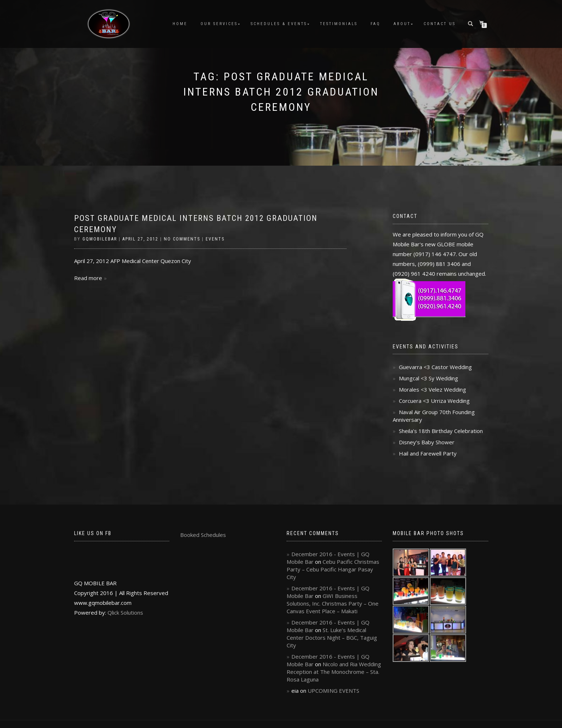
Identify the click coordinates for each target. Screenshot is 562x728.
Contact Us (440, 24)
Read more (88, 278)
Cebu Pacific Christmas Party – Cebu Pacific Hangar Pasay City (333, 569)
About (402, 24)
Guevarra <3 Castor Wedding (435, 367)
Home (180, 24)
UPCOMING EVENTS (333, 691)
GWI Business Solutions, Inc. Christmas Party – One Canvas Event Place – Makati (333, 603)
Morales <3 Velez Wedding (432, 389)
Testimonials (339, 24)
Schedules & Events (279, 24)
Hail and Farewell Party (428, 453)
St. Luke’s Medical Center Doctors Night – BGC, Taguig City (332, 638)
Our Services (219, 24)
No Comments (182, 239)
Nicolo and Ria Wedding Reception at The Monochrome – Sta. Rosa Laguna (334, 672)
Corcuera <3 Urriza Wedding (434, 401)
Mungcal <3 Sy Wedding (428, 378)
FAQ (375, 24)
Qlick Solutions (125, 612)
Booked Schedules (203, 535)
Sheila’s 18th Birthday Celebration (441, 431)
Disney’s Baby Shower (427, 442)
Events (215, 239)
